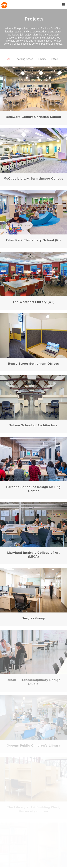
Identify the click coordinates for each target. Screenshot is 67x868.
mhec (5, 845)
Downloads (8, 841)
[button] (57, 4)
